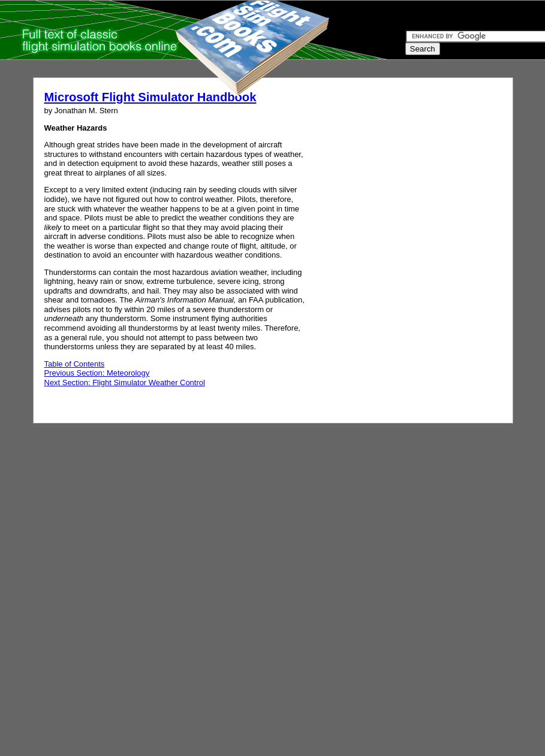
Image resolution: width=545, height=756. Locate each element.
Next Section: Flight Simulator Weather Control (125, 382)
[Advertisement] (112, 240)
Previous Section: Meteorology (97, 373)
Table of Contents (75, 364)
